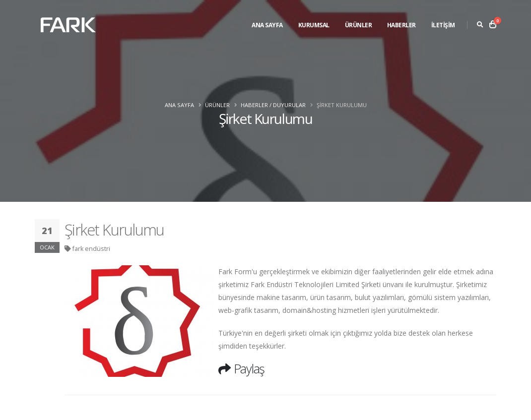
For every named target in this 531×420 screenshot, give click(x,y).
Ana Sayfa (267, 25)
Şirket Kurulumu (114, 230)
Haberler (401, 25)
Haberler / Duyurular (273, 105)
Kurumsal (314, 25)
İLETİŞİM (443, 25)
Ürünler (359, 25)
